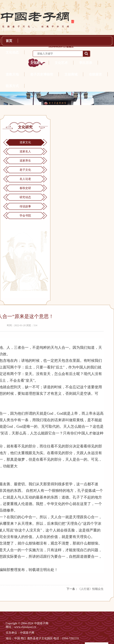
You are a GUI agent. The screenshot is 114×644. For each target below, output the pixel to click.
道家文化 (25, 142)
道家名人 (25, 151)
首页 (9, 41)
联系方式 (12, 86)
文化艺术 (61, 63)
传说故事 (25, 206)
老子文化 (25, 170)
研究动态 (25, 197)
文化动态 (12, 52)
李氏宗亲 (86, 63)
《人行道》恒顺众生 (91, 589)
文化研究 (37, 63)
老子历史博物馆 (42, 74)
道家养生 (25, 161)
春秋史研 (25, 188)
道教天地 (12, 74)
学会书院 (25, 216)
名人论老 (25, 179)
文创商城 (71, 74)
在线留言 (95, 74)
